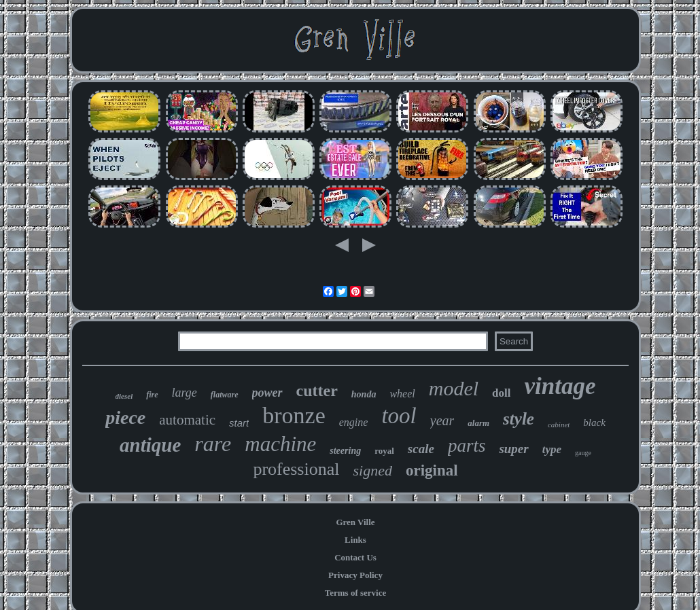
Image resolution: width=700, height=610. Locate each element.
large (185, 393)
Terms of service (356, 593)
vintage (560, 386)
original (432, 470)
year (442, 420)
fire (152, 395)
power (267, 393)
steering (345, 451)
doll (501, 393)
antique (150, 445)
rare (213, 444)
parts (467, 446)
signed (372, 470)
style (519, 419)
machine (280, 444)
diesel (124, 396)
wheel (402, 394)
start (239, 423)
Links (355, 540)
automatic (187, 420)
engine (354, 422)
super (513, 449)
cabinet (559, 425)
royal (384, 451)
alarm (478, 423)
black (594, 423)
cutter (317, 391)
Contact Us (355, 557)
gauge (583, 453)
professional (296, 469)
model (454, 388)
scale (421, 449)
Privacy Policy (355, 575)
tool (399, 416)
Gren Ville (355, 522)
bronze (294, 415)
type (552, 449)
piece (125, 417)
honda (364, 394)
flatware (225, 395)
